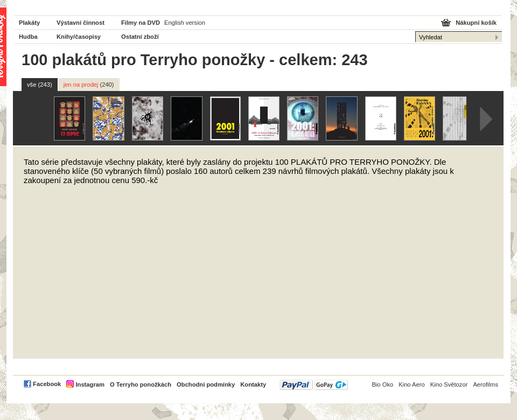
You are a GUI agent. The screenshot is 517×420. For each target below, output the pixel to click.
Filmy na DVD (141, 23)
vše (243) (40, 85)
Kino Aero (412, 384)
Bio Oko (382, 384)
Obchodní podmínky (206, 384)
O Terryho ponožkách (141, 384)
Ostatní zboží (140, 37)
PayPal (314, 385)
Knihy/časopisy (79, 37)
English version (185, 23)
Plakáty (29, 23)
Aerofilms (485, 384)
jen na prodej (89, 85)
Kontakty (253, 384)
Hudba (28, 37)
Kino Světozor (449, 384)
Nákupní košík (476, 23)
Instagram (90, 384)
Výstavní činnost (81, 23)
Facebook (47, 384)
